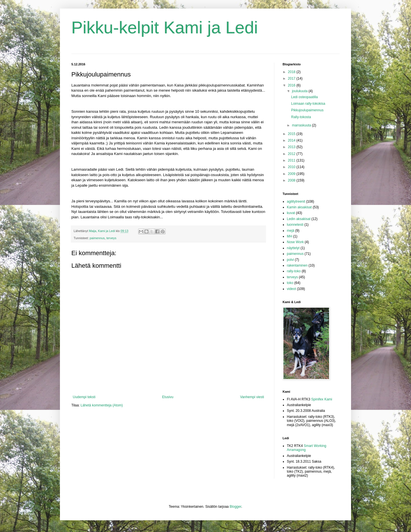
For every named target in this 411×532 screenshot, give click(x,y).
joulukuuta (300, 91)
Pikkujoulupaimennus (307, 110)
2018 (292, 72)
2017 (292, 78)
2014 (292, 140)
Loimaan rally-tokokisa (308, 104)
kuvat (291, 213)
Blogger (236, 507)
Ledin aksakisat (299, 219)
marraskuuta (302, 125)
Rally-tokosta (301, 117)
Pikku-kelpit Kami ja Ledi (165, 28)
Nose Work (295, 242)
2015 (292, 134)
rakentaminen (297, 265)
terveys (111, 238)
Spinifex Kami (322, 399)
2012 (292, 154)
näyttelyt (293, 248)
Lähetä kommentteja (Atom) (102, 405)
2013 (292, 147)
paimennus (97, 238)
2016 (292, 85)
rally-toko (294, 271)
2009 (292, 174)
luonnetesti (295, 225)
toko (290, 283)
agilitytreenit (296, 201)
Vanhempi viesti (252, 397)
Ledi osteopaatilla (304, 97)
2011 (292, 160)
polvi (290, 260)
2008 (292, 180)
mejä (291, 231)
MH (290, 236)
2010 (292, 167)
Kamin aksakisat (299, 207)
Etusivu (168, 397)
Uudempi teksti (84, 397)
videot (291, 289)
